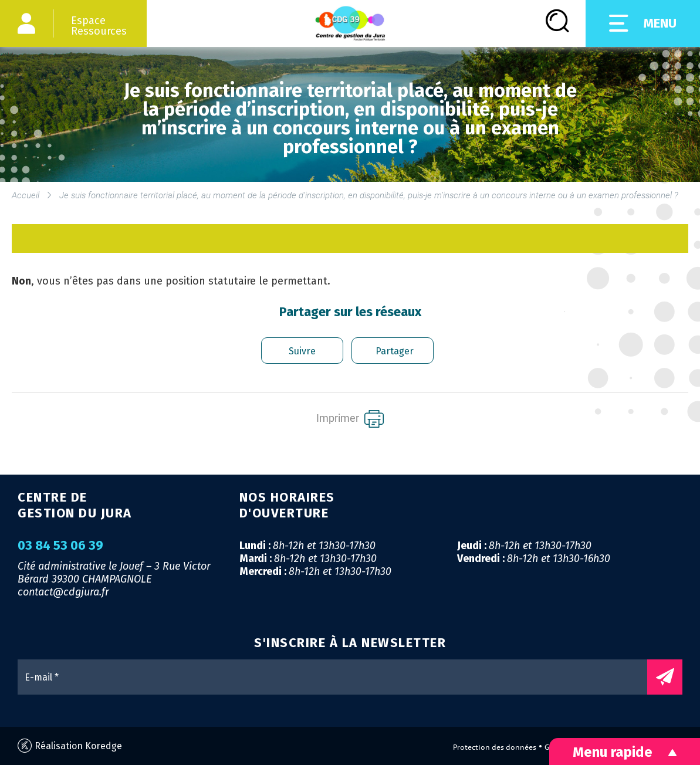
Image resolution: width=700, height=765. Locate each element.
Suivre (302, 351)
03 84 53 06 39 (60, 546)
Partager (395, 351)
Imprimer (350, 419)
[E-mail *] (338, 677)
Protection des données (495, 747)
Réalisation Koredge (70, 746)
